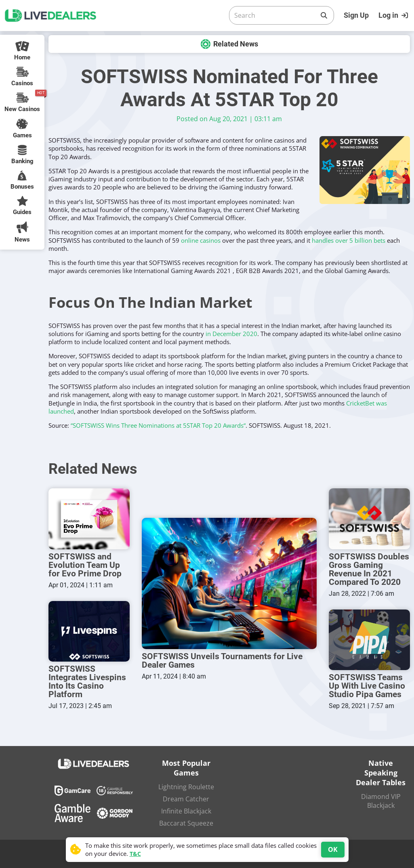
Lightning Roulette (186, 787)
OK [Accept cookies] (333, 849)
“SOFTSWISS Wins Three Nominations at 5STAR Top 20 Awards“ (158, 425)
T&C (135, 854)
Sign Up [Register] (356, 15)
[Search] (275, 15)
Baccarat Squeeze (186, 823)
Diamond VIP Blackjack (381, 801)
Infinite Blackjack (186, 811)
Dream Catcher (186, 799)
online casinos (201, 240)
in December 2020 (231, 334)
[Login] (394, 15)
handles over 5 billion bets (349, 240)
